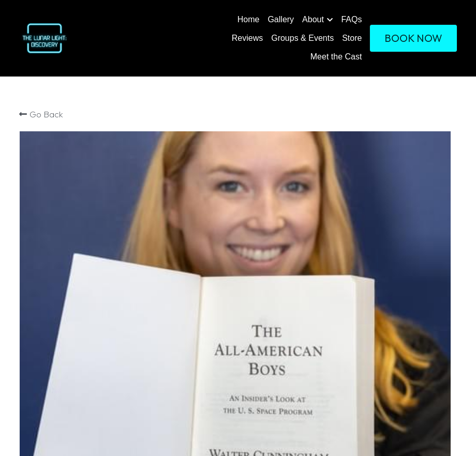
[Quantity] (367, 217)
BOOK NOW (413, 38)
